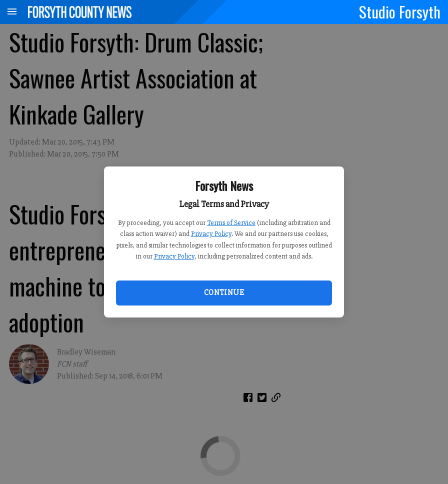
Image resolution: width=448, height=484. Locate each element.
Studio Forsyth (400, 11)
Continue (224, 292)
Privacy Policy (211, 234)
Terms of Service (231, 223)
